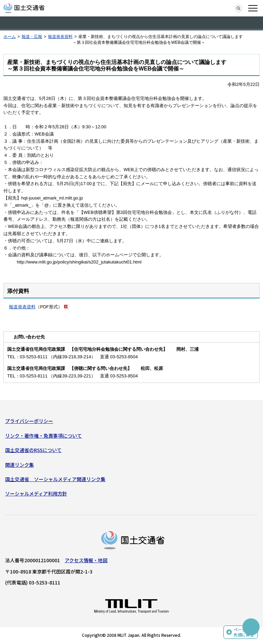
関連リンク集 (20, 465)
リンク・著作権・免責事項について (43, 436)
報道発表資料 (60, 37)
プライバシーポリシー (29, 421)
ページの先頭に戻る (244, 632)
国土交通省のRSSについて (33, 450)
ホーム (10, 37)
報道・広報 (32, 37)
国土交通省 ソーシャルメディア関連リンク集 (55, 479)
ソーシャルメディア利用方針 (36, 493)
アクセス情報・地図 (86, 560)
